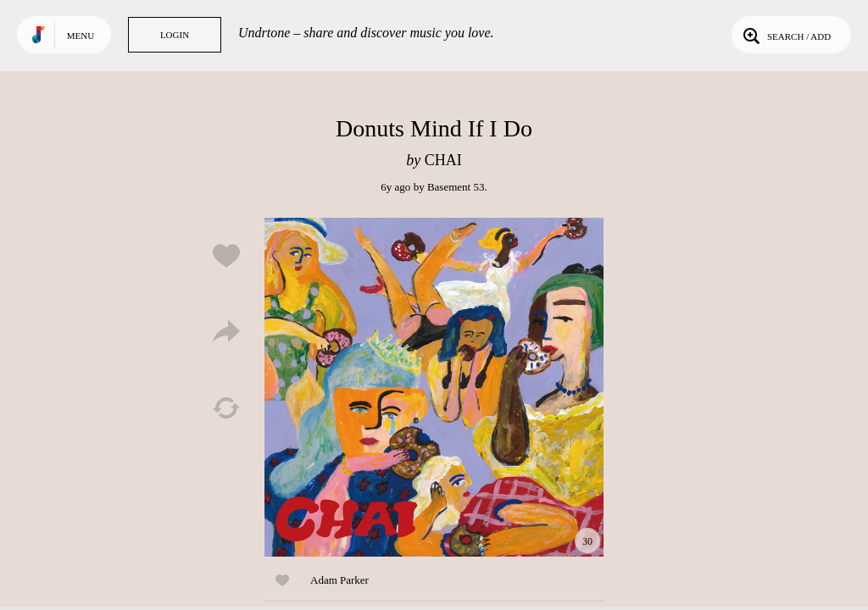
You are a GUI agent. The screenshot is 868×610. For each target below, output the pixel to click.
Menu (81, 36)
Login (175, 35)
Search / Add (785, 35)
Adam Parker (339, 580)
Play (434, 387)
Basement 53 (456, 187)
